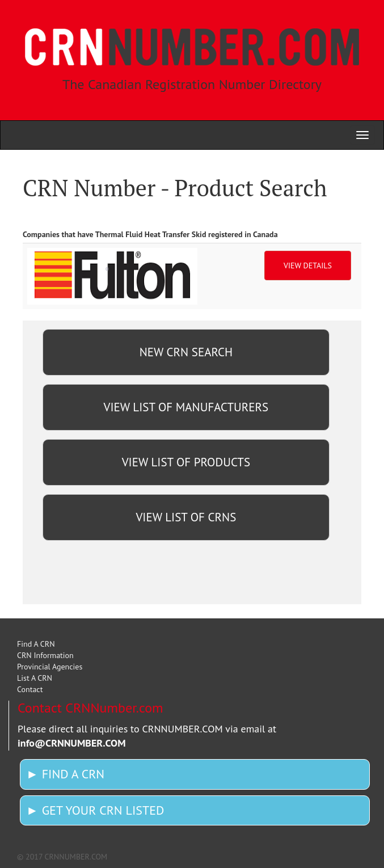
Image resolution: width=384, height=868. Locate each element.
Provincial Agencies (50, 667)
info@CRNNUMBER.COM (72, 743)
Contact (30, 689)
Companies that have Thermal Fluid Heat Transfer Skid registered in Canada (150, 234)
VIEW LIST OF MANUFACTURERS (186, 407)
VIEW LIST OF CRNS (186, 517)
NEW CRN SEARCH (186, 352)
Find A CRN (36, 644)
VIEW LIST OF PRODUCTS (186, 462)
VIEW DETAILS (308, 266)
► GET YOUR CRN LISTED (95, 810)
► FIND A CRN (65, 774)
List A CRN (35, 678)
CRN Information (45, 655)
